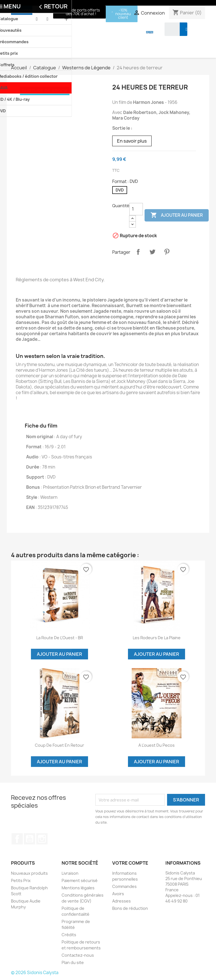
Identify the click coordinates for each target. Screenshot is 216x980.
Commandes (124, 886)
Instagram (42, 839)
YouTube (30, 839)
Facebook (17, 839)
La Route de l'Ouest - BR (60, 638)
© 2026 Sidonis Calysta (35, 973)
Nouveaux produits (29, 873)
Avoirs (118, 894)
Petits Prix (21, 880)
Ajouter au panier (177, 215)
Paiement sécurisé (80, 880)
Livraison (70, 873)
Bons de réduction (130, 908)
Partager (138, 252)
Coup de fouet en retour (59, 745)
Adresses (121, 901)
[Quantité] (136, 209)
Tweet (152, 252)
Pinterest (167, 252)
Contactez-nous (78, 955)
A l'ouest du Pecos (157, 745)
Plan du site (73, 962)
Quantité (121, 206)
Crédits (69, 935)
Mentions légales (78, 888)
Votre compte (130, 863)
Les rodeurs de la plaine (157, 638)
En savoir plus (132, 141)
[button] (25, 10)
